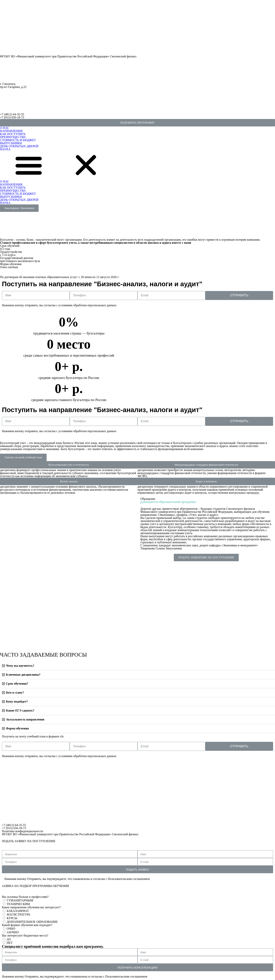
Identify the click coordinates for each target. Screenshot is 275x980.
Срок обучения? (17, 684)
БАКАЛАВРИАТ (18, 911)
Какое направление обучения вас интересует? (31, 907)
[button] (137, 123)
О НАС (5, 128)
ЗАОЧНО (13, 932)
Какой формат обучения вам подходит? (27, 925)
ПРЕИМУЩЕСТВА (13, 137)
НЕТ (10, 943)
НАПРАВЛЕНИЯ (11, 131)
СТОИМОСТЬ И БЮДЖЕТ (18, 140)
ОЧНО (11, 929)
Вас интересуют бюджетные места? (25, 936)
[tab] (137, 666)
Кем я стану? (15, 693)
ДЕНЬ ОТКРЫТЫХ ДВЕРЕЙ (19, 146)
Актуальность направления (25, 719)
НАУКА (5, 149)
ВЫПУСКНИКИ (11, 143)
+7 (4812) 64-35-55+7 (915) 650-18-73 (12, 116)
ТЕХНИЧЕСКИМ (18, 904)
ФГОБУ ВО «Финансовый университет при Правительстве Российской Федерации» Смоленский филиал (68, 56)
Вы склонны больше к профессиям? (25, 897)
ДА (9, 939)
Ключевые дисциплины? (23, 675)
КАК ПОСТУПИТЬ (13, 134)
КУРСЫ (12, 918)
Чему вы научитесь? (20, 666)
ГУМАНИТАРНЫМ (20, 900)
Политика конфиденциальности (23, 831)
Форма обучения (17, 728)
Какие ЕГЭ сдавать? (20, 710)
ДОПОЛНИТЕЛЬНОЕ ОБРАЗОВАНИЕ (32, 922)
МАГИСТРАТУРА (19, 914)
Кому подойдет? (17, 701)
